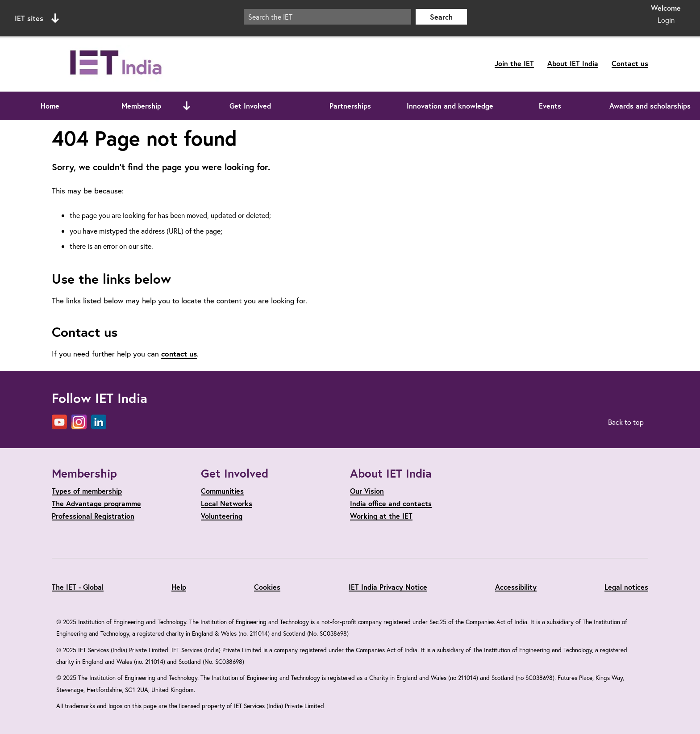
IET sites (37, 18)
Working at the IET (381, 516)
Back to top (626, 422)
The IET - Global (78, 587)
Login (666, 20)
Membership (141, 106)
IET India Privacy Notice (388, 587)
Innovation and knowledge (450, 106)
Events (550, 106)
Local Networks (227, 503)
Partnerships (350, 106)
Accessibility (516, 587)
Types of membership (87, 491)
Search (441, 17)
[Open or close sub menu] (187, 106)
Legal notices (626, 587)
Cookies (267, 587)
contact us (179, 354)
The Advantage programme (96, 503)
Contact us (630, 63)
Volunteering (222, 516)
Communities (222, 491)
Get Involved (250, 106)
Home (50, 106)
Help (179, 587)
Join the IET (514, 63)
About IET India (573, 63)
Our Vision (367, 491)
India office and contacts (391, 503)
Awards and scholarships (650, 106)
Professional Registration (93, 516)
